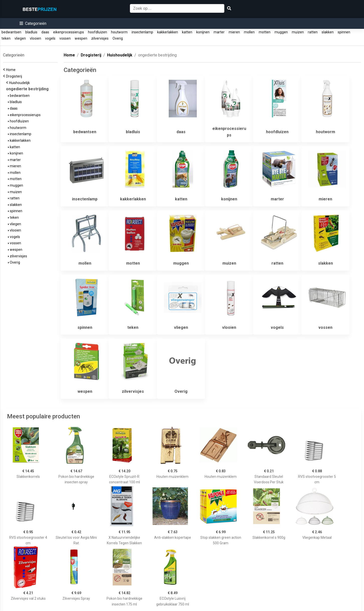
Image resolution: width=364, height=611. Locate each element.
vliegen (20, 38)
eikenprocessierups (69, 32)
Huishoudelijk (20, 83)
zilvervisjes (100, 38)
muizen (298, 32)
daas (45, 32)
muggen (281, 32)
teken (6, 38)
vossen (65, 38)
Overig (118, 38)
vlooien (35, 38)
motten (265, 32)
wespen (81, 38)
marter (219, 32)
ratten (313, 32)
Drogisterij (15, 76)
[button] (33, 23)
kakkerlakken (168, 32)
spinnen (344, 32)
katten (187, 32)
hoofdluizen (98, 32)
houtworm (119, 32)
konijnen (203, 32)
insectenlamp (142, 32)
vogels (50, 38)
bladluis (31, 32)
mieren (234, 32)
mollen (249, 32)
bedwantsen (11, 32)
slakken (328, 32)
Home (12, 70)
